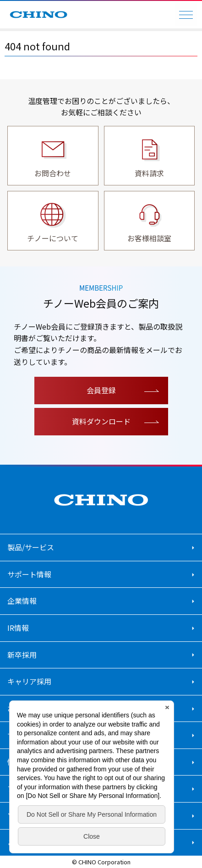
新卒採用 (22, 655)
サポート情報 (29, 574)
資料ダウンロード (101, 421)
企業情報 (22, 601)
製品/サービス (31, 547)
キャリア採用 (29, 681)
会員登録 (101, 390)
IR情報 (18, 628)
